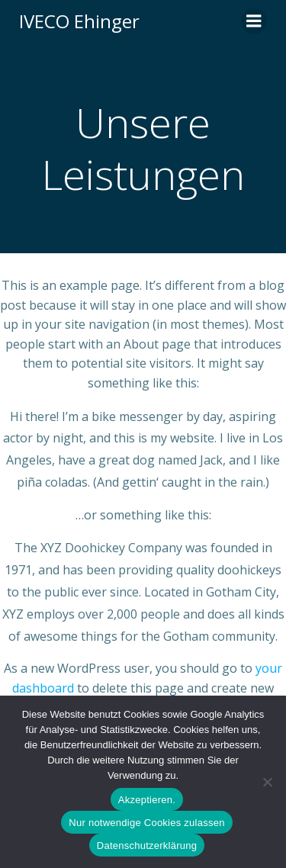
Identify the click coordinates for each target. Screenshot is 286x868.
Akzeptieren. (147, 800)
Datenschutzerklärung (147, 845)
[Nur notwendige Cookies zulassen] (267, 782)
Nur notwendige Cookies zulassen (146, 823)
